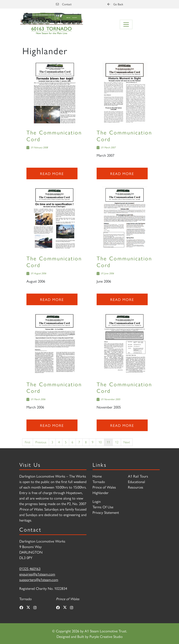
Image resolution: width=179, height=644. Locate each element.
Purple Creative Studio (106, 636)
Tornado (99, 482)
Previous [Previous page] (41, 442)
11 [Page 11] (108, 442)
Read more (52, 173)
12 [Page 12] (117, 442)
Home (97, 476)
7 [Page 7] (79, 442)
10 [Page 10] (100, 442)
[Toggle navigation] (126, 24)
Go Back (115, 4)
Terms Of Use (103, 507)
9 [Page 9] (93, 442)
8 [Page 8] (86, 442)
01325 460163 (30, 569)
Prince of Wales (104, 487)
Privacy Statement (106, 512)
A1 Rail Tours (138, 476)
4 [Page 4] (59, 442)
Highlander (101, 493)
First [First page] (28, 442)
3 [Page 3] (52, 442)
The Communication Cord (54, 135)
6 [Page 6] (72, 442)
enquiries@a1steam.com (37, 574)
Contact (64, 4)
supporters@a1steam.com (39, 580)
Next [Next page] (127, 442)
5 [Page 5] (66, 442)
